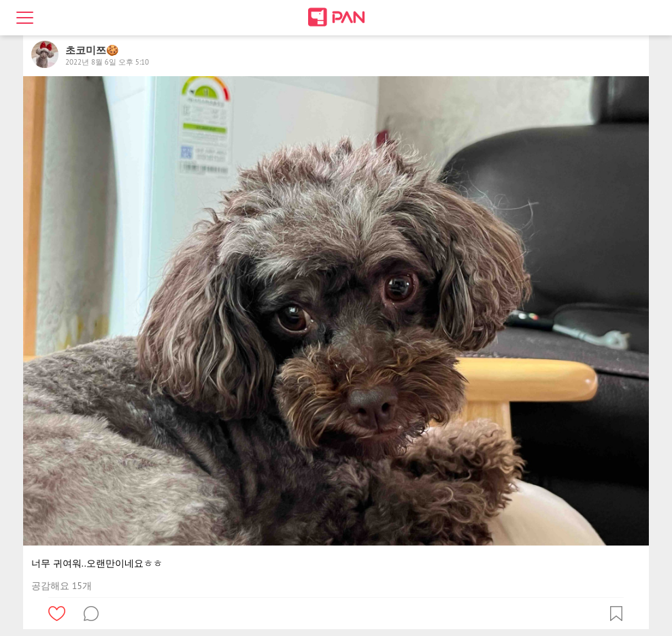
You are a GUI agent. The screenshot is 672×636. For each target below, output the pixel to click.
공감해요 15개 (62, 586)
